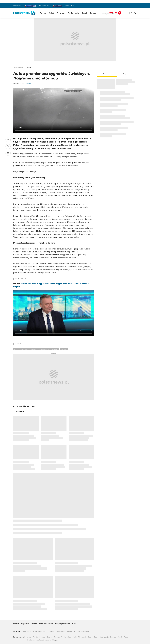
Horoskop (67, 637)
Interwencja (17, 6)
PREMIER (55, 349)
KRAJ (16, 349)
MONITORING (24, 349)
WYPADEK (64, 349)
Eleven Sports (61, 631)
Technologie (74, 13)
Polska (43, 13)
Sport (84, 13)
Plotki (75, 637)
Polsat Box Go (27, 631)
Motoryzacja (104, 637)
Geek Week (71, 631)
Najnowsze (107, 74)
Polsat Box (85, 631)
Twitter (132, 6)
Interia (29, 637)
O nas (74, 624)
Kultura (93, 13)
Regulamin (25, 624)
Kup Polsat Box (44, 6)
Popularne (20, 411)
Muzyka (55, 640)
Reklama (34, 624)
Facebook (129, 6)
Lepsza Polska (70, 6)
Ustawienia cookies (46, 624)
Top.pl (126, 637)
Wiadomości (37, 631)
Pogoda (52, 631)
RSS (136, 6)
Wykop (8, 153)
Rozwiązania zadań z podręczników (39, 640)
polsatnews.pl (19, 68)
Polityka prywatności (63, 624)
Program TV (58, 637)
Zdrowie (113, 637)
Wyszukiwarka (136, 13)
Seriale (120, 637)
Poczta (35, 637)
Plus (78, 631)
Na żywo (50, 637)
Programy (61, 13)
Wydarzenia (82, 637)
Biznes (96, 637)
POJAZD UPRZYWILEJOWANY (40, 349)
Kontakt (16, 624)
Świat (51, 13)
